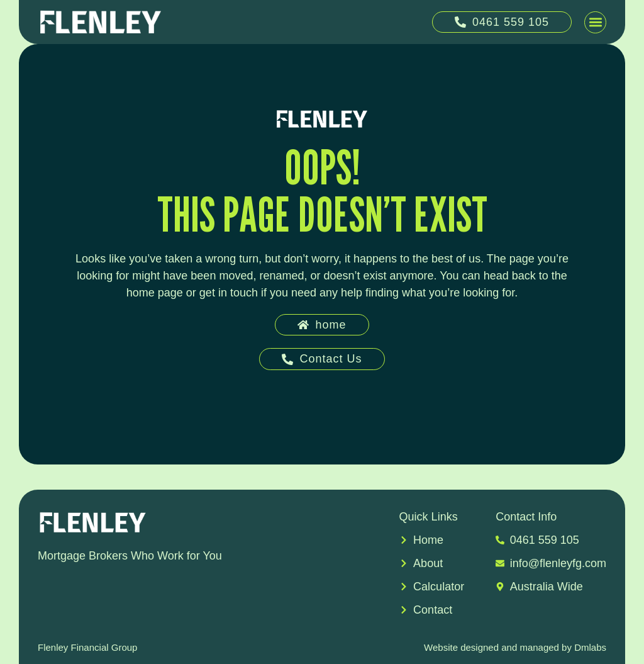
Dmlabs (590, 647)
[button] (595, 22)
